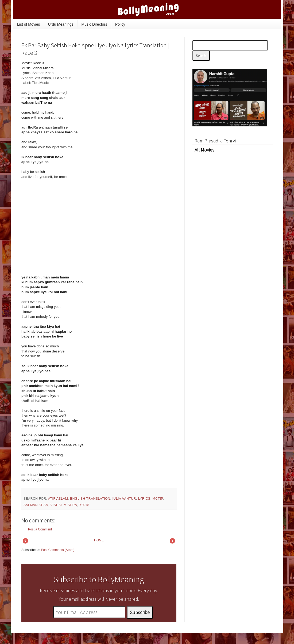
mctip (158, 499)
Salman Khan (36, 505)
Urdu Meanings (61, 24)
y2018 (84, 505)
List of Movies (29, 24)
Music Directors (94, 24)
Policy (120, 24)
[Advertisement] (233, 234)
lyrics (144, 499)
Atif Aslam (58, 499)
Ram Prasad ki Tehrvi (215, 141)
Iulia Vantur (124, 499)
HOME (99, 540)
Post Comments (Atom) (58, 550)
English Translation (90, 499)
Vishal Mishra (64, 505)
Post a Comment (40, 529)
